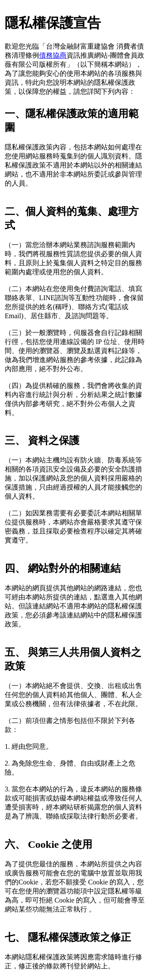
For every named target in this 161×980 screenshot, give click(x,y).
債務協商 (53, 55)
